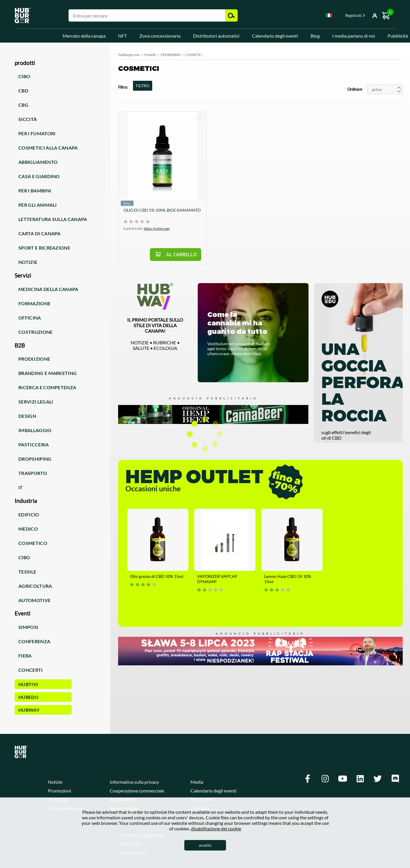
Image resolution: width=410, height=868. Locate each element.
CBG (23, 105)
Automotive (34, 600)
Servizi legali (36, 402)
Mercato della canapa (84, 36)
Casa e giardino (39, 176)
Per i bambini (35, 191)
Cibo (24, 76)
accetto (205, 845)
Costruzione (36, 332)
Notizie (28, 262)
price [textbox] (377, 89)
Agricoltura (35, 586)
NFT (122, 36)
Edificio (29, 514)
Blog (315, 36)
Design (27, 416)
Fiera (25, 656)
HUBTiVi (28, 684)
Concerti (31, 670)
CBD (23, 91)
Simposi (28, 627)
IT (21, 487)
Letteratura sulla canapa (53, 219)
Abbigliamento (38, 162)
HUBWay (29, 710)
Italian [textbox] (329, 15)
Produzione (34, 359)
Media (197, 782)
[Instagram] (325, 779)
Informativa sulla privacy (134, 782)
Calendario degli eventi (275, 36)
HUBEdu (28, 697)
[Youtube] (343, 779)
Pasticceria (34, 444)
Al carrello (182, 255)
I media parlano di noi (354, 36)
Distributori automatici (216, 36)
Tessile (27, 572)
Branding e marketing (48, 373)
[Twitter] (378, 779)
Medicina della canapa (48, 289)
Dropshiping (35, 459)
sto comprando (200, 118)
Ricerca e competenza (47, 387)
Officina (30, 318)
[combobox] (329, 16)
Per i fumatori (37, 133)
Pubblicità (398, 36)
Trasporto (33, 473)
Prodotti (150, 55)
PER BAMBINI (170, 55)
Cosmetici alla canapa (48, 148)
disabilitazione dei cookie (216, 828)
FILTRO (143, 86)
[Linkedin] (360, 779)
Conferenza (34, 641)
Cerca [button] (231, 15)
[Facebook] (308, 779)
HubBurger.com (129, 55)
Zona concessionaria (160, 36)
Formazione (34, 303)
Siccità (28, 119)
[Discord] (395, 779)
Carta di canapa (40, 233)
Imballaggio (35, 430)
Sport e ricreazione (44, 248)
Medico (28, 529)
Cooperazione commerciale (137, 791)
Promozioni (59, 791)
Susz (127, 203)
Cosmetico (33, 543)
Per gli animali (38, 205)
